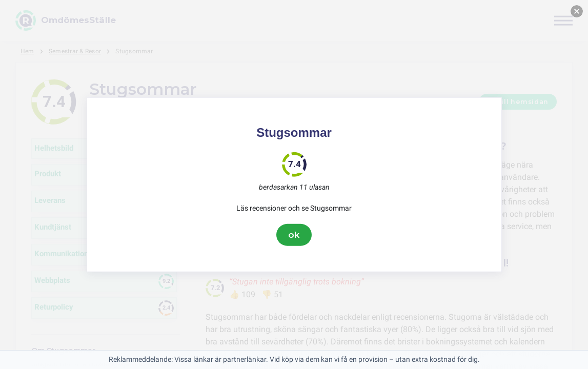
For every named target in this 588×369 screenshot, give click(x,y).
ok (294, 235)
